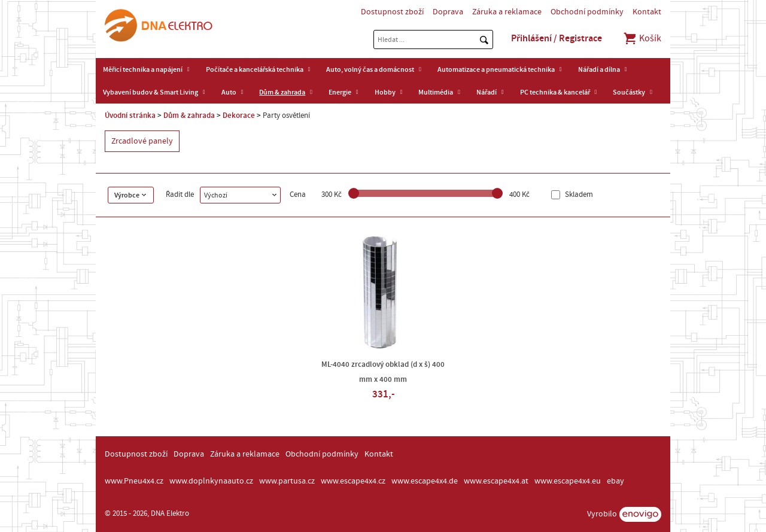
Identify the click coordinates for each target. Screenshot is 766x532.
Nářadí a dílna (599, 69)
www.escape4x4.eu (568, 481)
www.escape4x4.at (496, 481)
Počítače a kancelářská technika (255, 69)
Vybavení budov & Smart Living (151, 92)
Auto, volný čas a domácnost (370, 69)
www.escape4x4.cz (353, 481)
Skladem (578, 195)
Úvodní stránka (130, 115)
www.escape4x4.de (425, 481)
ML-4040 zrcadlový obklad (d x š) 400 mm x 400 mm (383, 372)
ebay (615, 481)
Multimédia (436, 92)
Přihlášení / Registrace (557, 38)
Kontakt (647, 12)
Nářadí (487, 92)
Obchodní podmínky (587, 12)
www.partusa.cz (287, 481)
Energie (340, 92)
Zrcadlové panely (142, 141)
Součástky (629, 92)
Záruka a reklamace (507, 12)
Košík (642, 38)
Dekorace (239, 115)
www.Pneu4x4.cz (134, 481)
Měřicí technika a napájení (143, 69)
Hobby (385, 92)
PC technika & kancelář (555, 92)
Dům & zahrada (282, 92)
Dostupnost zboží (392, 12)
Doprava (448, 12)
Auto (229, 92)
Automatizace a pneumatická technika (496, 69)
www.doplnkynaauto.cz (211, 481)
